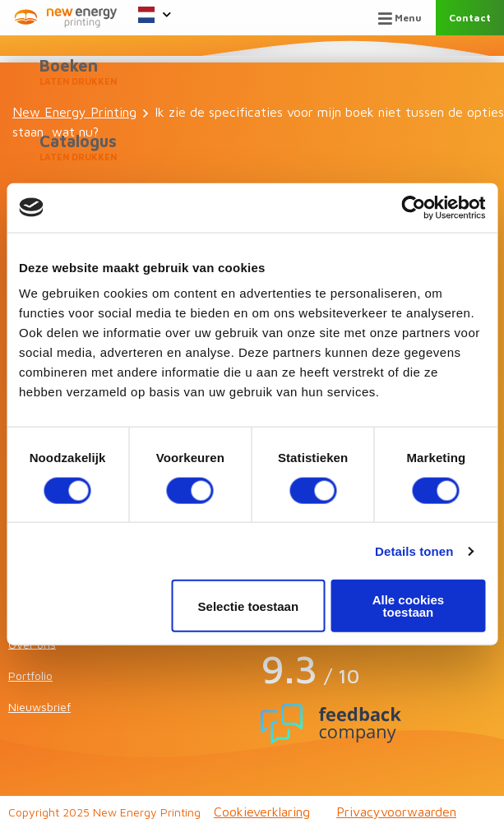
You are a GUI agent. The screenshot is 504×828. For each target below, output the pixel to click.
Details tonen (414, 550)
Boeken (252, 72)
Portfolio (30, 675)
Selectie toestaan (249, 606)
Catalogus (252, 148)
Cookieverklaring (262, 812)
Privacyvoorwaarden (396, 812)
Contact (470, 18)
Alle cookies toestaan (409, 606)
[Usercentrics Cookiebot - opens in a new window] (413, 207)
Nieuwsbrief (39, 707)
